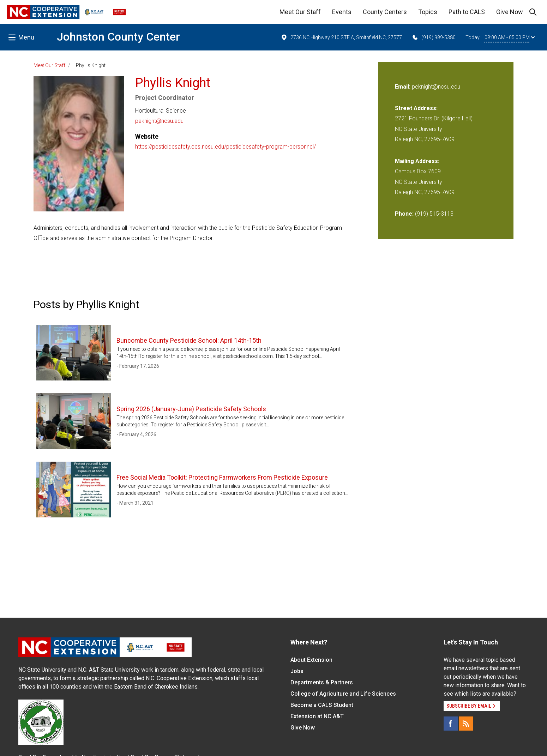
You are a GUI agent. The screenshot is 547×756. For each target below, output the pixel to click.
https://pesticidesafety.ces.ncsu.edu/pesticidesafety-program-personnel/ (226, 147)
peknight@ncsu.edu (159, 121)
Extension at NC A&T (317, 716)
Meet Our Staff (300, 12)
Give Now (510, 12)
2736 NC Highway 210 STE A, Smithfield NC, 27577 (341, 37)
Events (342, 12)
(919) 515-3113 (434, 214)
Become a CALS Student (322, 705)
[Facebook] (451, 724)
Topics (428, 12)
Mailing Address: (417, 161)
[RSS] (466, 724)
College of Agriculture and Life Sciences (343, 694)
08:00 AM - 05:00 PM (510, 37)
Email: (403, 87)
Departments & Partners (322, 682)
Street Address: (416, 108)
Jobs (297, 671)
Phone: (404, 214)
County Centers (385, 12)
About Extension (311, 660)
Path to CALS (467, 12)
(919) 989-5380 (434, 37)
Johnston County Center (118, 37)
